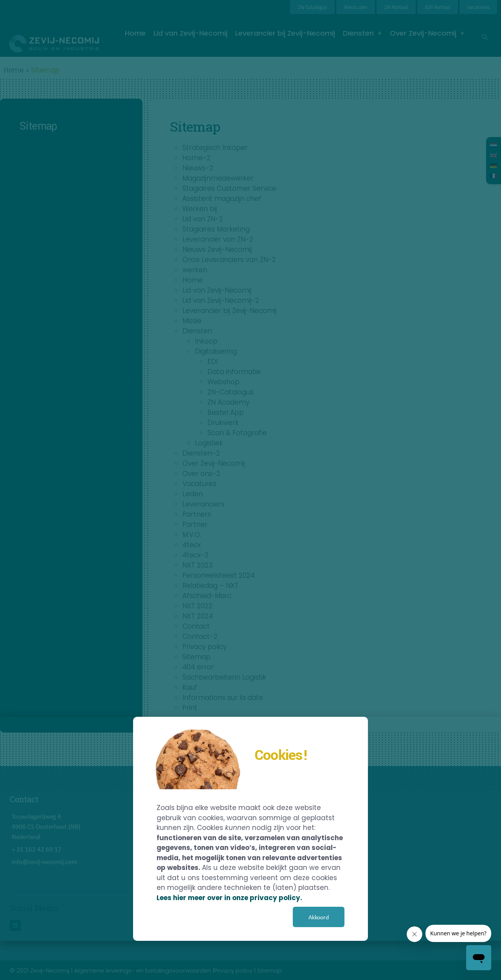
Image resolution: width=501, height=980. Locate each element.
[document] (250, 490)
